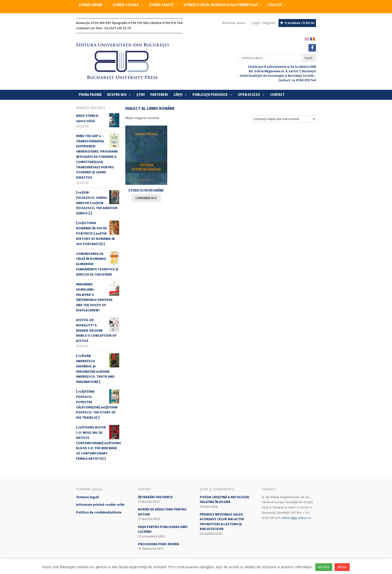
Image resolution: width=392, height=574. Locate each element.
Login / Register (263, 23)
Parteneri (159, 95)
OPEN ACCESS (249, 95)
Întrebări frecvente (155, 497)
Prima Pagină (90, 95)
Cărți (178, 95)
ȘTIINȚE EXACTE (161, 5)
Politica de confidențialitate (99, 512)
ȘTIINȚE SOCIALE (126, 5)
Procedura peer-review (158, 544)
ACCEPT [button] (324, 567)
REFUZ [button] (342, 567)
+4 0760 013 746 (304, 80)
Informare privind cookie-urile (100, 505)
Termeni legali (87, 497)
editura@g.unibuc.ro (296, 518)
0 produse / (300, 23)
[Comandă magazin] (284, 119)
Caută (308, 58)
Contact (277, 95)
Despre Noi (117, 95)
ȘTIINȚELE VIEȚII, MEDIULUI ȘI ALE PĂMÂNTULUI (221, 5)
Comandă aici (146, 198)
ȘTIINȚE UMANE (91, 5)
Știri (141, 95)
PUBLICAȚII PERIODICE (210, 95)
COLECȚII (274, 5)
